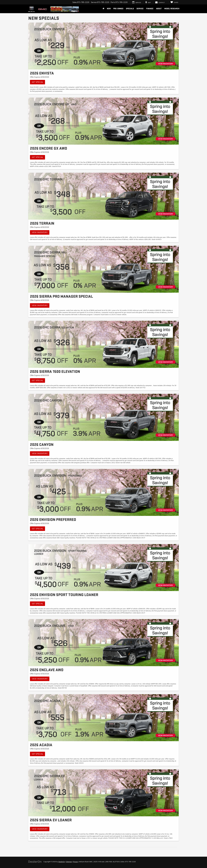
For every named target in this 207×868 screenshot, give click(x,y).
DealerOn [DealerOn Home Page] (62, 862)
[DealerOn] (35, 862)
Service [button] (140, 9)
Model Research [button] (172, 9)
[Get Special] (103, 46)
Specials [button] (130, 9)
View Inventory (40, 232)
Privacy (76, 862)
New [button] (109, 9)
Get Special (37, 82)
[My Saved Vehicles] (174, 2)
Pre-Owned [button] (118, 9)
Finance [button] (150, 9)
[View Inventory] (103, 196)
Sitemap (69, 862)
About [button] (159, 9)
